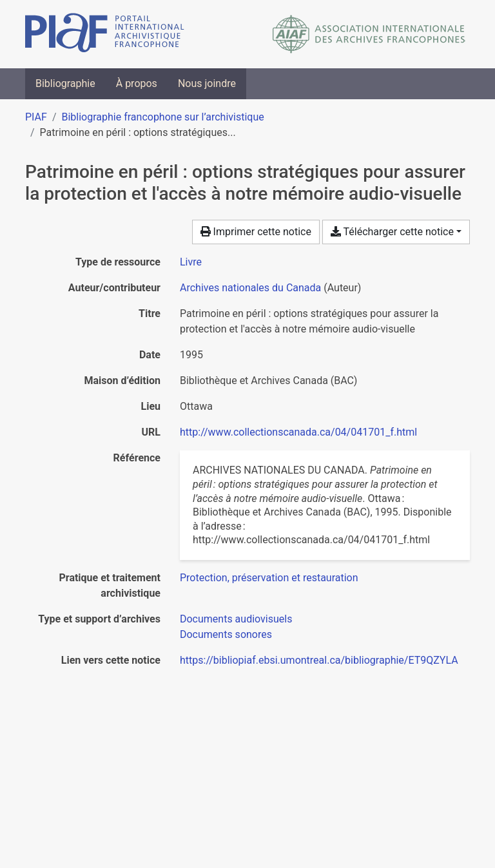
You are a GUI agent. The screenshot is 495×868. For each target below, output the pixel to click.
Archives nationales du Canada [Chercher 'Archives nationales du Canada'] (250, 288)
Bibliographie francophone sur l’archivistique (162, 117)
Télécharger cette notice (392, 232)
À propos (137, 83)
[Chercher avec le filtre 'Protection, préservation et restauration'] (269, 578)
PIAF (36, 117)
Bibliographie (65, 83)
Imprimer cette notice (256, 232)
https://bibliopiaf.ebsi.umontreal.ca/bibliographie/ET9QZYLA (319, 660)
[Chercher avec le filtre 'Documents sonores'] (226, 634)
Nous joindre (207, 83)
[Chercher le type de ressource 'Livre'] (191, 262)
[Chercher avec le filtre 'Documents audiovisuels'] (236, 619)
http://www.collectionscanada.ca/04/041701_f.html (298, 432)
